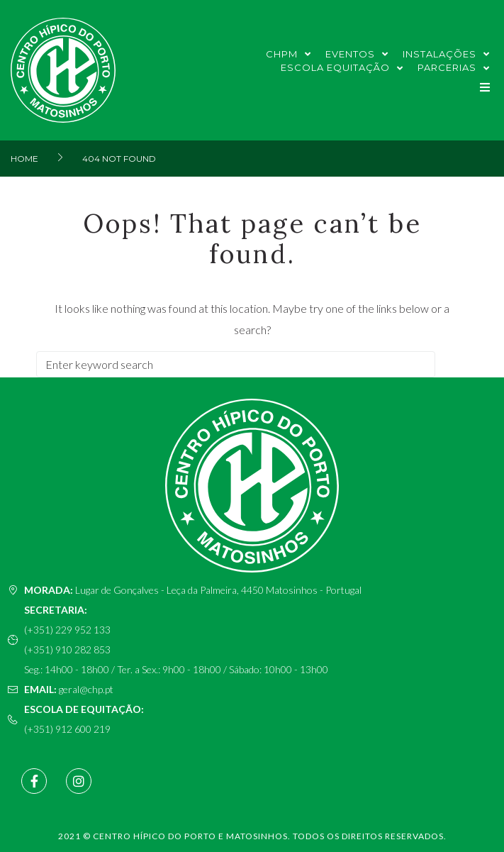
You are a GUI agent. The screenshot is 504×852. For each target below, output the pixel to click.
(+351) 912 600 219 (67, 729)
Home (24, 159)
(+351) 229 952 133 (67, 630)
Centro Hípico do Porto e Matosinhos (190, 836)
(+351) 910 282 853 (67, 649)
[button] (485, 88)
